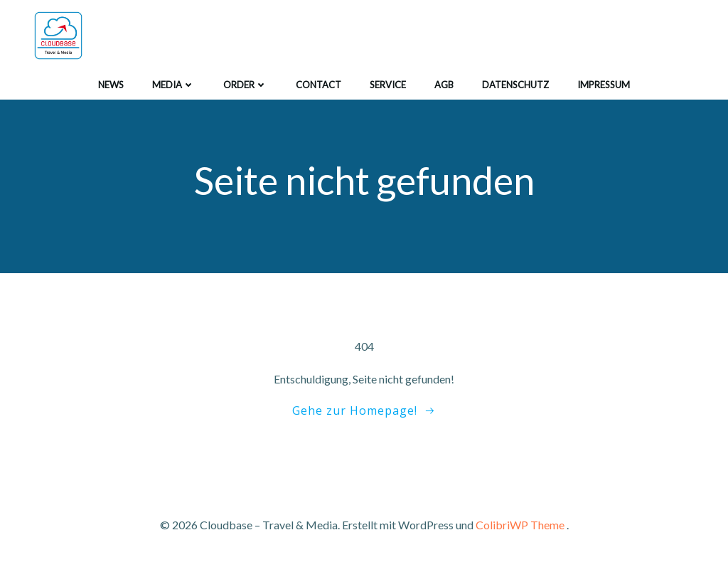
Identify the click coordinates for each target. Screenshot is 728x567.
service (388, 85)
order (245, 85)
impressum (604, 85)
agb (444, 85)
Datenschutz (515, 85)
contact (318, 85)
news (111, 85)
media (173, 85)
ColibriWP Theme (520, 525)
